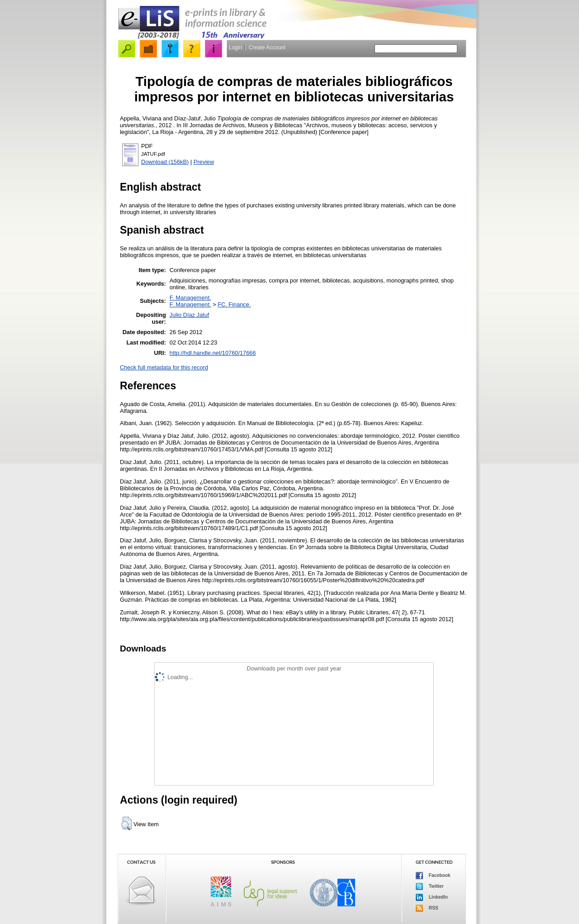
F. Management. (190, 298)
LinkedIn (432, 897)
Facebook (433, 876)
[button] (126, 823)
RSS (427, 908)
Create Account (267, 48)
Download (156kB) (165, 162)
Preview (204, 162)
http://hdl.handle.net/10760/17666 (213, 353)
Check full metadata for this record (164, 367)
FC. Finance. (234, 304)
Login (235, 48)
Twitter (430, 886)
